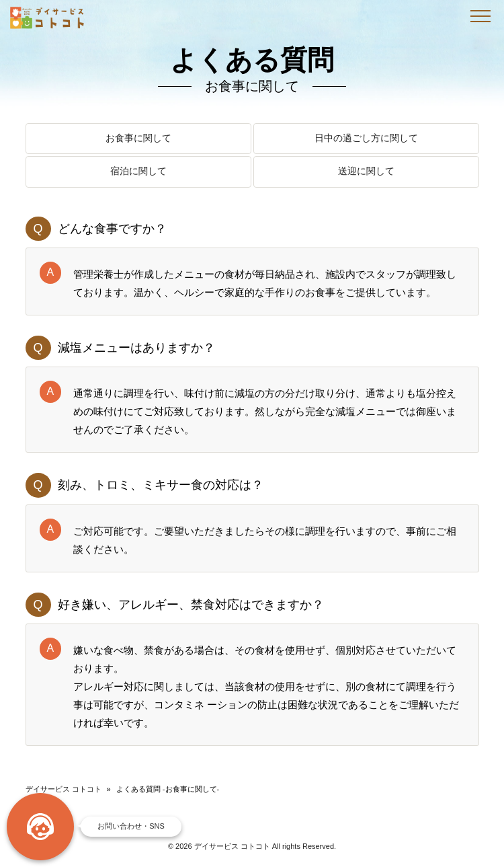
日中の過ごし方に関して (366, 139)
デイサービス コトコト (64, 789)
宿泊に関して (138, 172)
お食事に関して (138, 139)
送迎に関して (366, 172)
